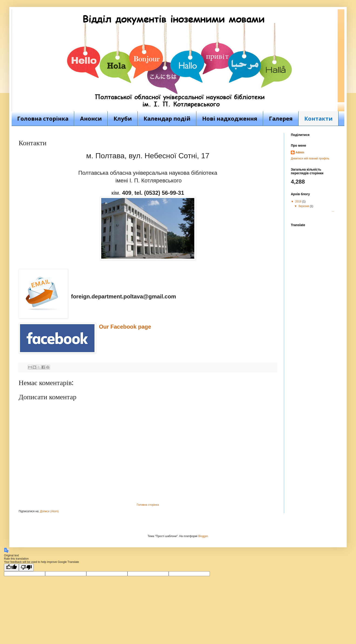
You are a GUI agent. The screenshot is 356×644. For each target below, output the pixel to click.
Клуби (123, 118)
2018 (299, 201)
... (316, 211)
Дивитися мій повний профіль (310, 159)
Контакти (319, 118)
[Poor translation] (26, 567)
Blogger (203, 536)
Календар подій (167, 118)
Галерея (281, 118)
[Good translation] (11, 567)
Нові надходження (230, 118)
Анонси (91, 118)
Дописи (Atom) (49, 511)
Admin (300, 152)
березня (304, 206)
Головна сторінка (43, 118)
